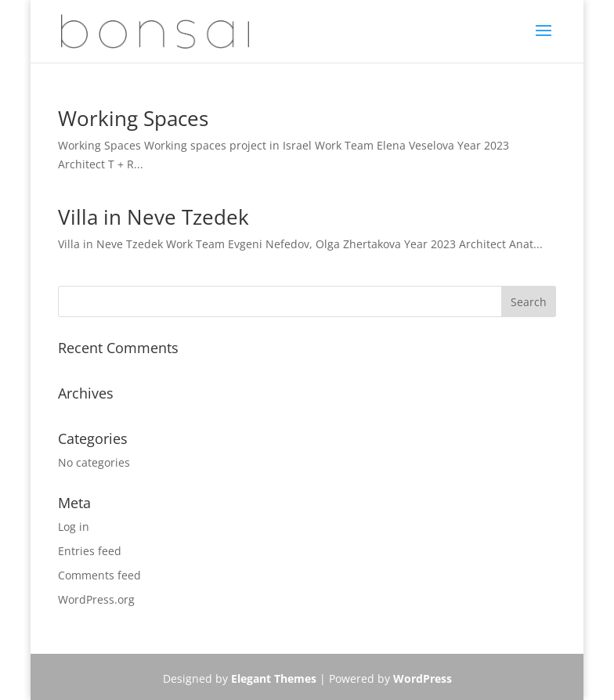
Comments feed (99, 575)
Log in (74, 527)
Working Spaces (133, 118)
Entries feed (90, 551)
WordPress (423, 678)
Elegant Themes (274, 678)
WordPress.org (96, 599)
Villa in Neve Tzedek (153, 217)
